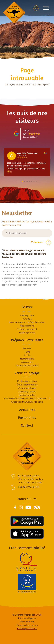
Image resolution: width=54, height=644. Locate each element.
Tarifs (27, 352)
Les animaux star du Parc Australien (27, 322)
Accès (27, 355)
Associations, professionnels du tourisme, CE (27, 398)
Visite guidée (27, 315)
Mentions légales (27, 618)
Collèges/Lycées (27, 392)
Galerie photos (27, 333)
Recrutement (27, 622)
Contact (27, 425)
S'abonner (41, 242)
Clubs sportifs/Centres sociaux (27, 402)
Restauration (27, 359)
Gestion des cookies (27, 625)
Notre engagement (27, 329)
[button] (22, 182)
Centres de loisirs (27, 388)
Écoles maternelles (27, 381)
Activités (27, 319)
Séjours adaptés (27, 395)
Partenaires (27, 418)
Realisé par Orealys (27, 629)
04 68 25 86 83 (29, 487)
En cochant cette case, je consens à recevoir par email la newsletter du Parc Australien (24, 254)
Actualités (27, 410)
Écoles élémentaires (27, 385)
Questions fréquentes (27, 366)
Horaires (27, 348)
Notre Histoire (27, 326)
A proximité (27, 362)
